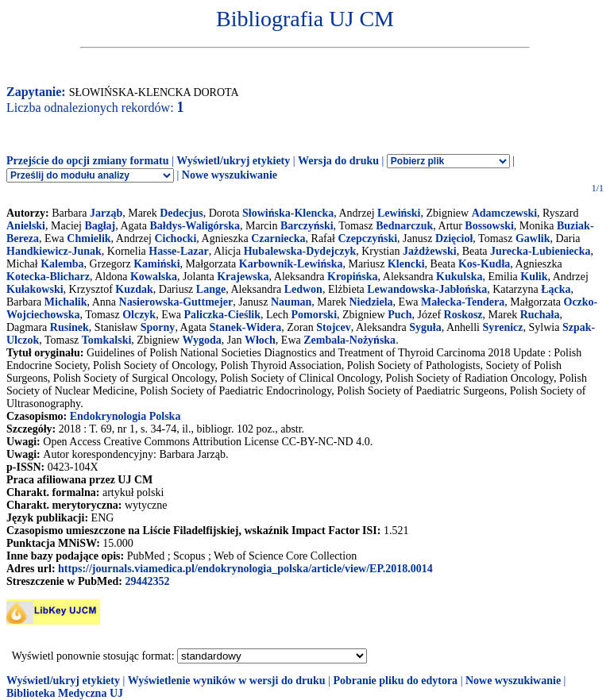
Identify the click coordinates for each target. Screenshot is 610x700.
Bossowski (489, 226)
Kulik (534, 277)
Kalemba (62, 264)
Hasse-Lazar (178, 251)
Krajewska (243, 277)
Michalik (66, 302)
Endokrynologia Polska (125, 416)
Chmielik (89, 238)
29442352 (147, 581)
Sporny (158, 327)
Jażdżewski (430, 251)
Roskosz (463, 315)
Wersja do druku (338, 161)
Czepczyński (367, 238)
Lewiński (399, 213)
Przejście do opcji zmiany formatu (88, 161)
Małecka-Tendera (463, 302)
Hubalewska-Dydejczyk (300, 251)
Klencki (406, 264)
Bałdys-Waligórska (195, 226)
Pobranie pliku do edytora (395, 681)
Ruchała (540, 315)
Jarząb (106, 213)
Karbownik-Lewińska (291, 264)
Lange (211, 289)
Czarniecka (278, 238)
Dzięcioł (454, 238)
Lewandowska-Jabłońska (427, 289)
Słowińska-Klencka (288, 213)
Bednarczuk (404, 226)
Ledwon (303, 289)
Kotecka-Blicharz (48, 277)
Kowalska (154, 277)
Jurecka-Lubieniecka (541, 251)
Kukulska (459, 277)
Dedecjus (181, 213)
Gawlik (533, 238)
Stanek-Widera (246, 327)
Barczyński (307, 226)
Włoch (260, 340)
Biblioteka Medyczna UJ (65, 693)
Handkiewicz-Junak (54, 251)
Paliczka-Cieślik (222, 315)
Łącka (556, 289)
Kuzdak (134, 289)
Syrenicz (502, 327)
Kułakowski (35, 289)
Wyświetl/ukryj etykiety (233, 161)
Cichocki (175, 238)
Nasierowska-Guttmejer (176, 302)
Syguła (425, 327)
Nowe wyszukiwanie (230, 175)
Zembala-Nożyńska (349, 340)
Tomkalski (107, 340)
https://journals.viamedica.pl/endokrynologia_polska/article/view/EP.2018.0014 (245, 569)
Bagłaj (100, 226)
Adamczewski (504, 213)
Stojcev (334, 327)
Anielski (26, 226)
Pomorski (314, 315)
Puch (400, 315)
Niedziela (371, 302)
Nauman (291, 302)
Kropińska (353, 277)
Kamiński (156, 264)
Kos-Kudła (484, 264)
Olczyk (139, 315)
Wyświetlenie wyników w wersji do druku (227, 681)
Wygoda (201, 340)
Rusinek (69, 327)
